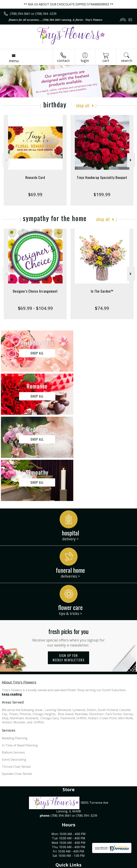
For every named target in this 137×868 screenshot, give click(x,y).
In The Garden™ (102, 291)
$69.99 (35, 194)
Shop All (83, 105)
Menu (14, 61)
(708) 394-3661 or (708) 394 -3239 (33, 14)
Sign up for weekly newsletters (68, 572)
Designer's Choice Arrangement (35, 291)
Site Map (85, 865)
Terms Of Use (14, 865)
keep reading (12, 608)
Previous (6, 160)
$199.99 (102, 194)
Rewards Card (35, 177)
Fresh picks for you (69, 551)
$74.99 (102, 308)
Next (131, 160)
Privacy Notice (36, 865)
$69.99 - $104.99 (35, 308)
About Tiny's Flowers (19, 596)
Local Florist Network (62, 865)
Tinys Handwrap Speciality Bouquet (102, 177)
